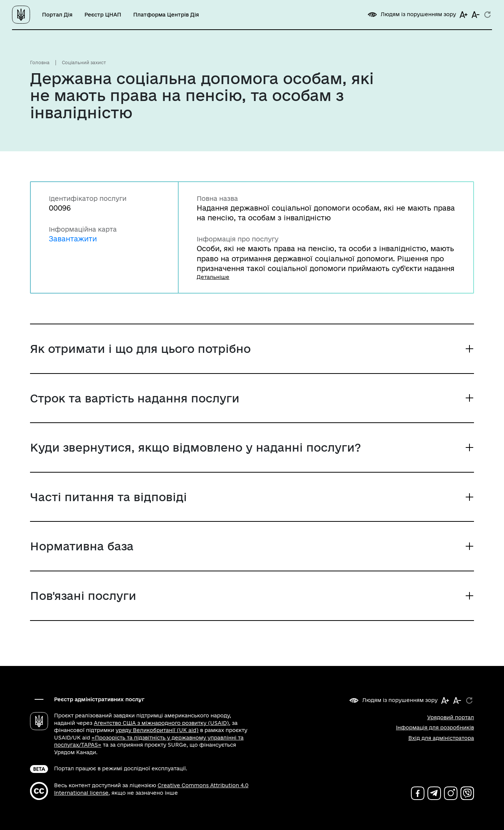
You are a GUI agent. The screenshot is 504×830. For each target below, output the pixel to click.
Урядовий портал (451, 717)
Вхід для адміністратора (441, 738)
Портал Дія (57, 15)
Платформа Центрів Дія (166, 15)
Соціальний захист (84, 63)
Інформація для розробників (435, 728)
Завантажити (73, 239)
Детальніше (213, 277)
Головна (40, 63)
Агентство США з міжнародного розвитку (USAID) (161, 723)
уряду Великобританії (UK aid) (157, 730)
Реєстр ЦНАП (103, 15)
